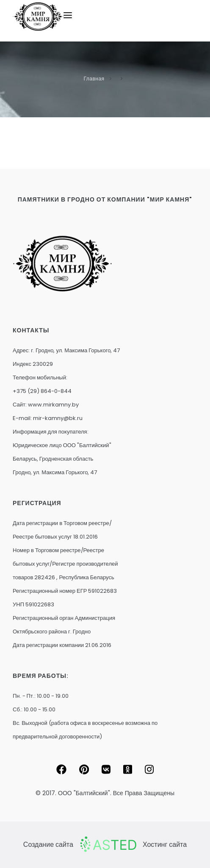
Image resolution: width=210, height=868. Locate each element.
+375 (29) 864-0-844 (42, 391)
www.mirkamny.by (53, 405)
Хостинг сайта (165, 845)
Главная (94, 79)
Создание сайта (48, 845)
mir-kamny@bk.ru (58, 418)
